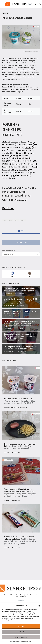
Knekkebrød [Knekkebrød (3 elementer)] (27, 156)
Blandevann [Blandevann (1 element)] (15, 142)
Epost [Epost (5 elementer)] (6, 148)
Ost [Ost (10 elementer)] (27, 164)
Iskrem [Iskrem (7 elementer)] (14, 153)
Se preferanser (21, 637)
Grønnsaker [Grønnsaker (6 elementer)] (22, 150)
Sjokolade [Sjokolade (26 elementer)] (25, 170)
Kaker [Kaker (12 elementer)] (23, 153)
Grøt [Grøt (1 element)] (31, 151)
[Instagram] (30, 274)
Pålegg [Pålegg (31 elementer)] (26, 167)
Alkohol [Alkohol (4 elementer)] (6, 142)
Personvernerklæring (26, 642)
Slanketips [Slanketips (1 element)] (6, 173)
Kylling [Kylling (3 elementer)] (15, 158)
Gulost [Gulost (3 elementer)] (6, 153)
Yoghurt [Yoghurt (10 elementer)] (7, 178)
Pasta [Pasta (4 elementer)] (34, 164)
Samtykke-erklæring (15, 642)
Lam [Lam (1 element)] (22, 158)
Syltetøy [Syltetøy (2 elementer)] (6, 176)
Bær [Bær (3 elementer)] (5, 145)
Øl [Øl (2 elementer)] (14, 178)
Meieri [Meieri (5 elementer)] (15, 161)
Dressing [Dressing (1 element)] (22, 145)
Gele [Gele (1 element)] (14, 151)
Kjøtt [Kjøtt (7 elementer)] (5, 156)
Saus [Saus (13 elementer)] (14, 170)
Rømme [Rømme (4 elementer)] (6, 170)
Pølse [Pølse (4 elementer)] (35, 167)
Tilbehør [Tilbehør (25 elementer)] (25, 175)
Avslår (21, 632)
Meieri (4, 220)
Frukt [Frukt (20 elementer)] (6, 150)
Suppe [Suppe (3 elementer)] (31, 173)
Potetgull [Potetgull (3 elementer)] (16, 167)
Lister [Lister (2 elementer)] (28, 158)
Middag (10, 220)
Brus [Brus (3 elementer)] (32, 142)
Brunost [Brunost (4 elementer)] (25, 142)
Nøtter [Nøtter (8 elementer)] (19, 164)
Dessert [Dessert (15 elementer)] (13, 144)
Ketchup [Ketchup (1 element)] (31, 153)
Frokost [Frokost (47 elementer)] (30, 147)
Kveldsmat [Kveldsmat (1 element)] (6, 158)
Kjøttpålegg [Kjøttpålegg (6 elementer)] (15, 156)
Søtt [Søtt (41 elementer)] (15, 175)
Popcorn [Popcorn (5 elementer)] (6, 167)
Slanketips (6, 13)
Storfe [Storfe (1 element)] (24, 173)
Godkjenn (21, 626)
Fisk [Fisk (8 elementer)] (21, 148)
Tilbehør (23, 220)
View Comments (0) (21, 242)
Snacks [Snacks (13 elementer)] (16, 172)
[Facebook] (12, 274)
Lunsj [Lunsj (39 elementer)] (7, 161)
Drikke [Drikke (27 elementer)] (32, 144)
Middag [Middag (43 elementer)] (8, 164)
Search (38, 254)
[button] (39, 606)
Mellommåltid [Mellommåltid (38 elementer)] (28, 161)
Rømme (16, 220)
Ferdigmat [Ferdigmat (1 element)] (14, 148)
